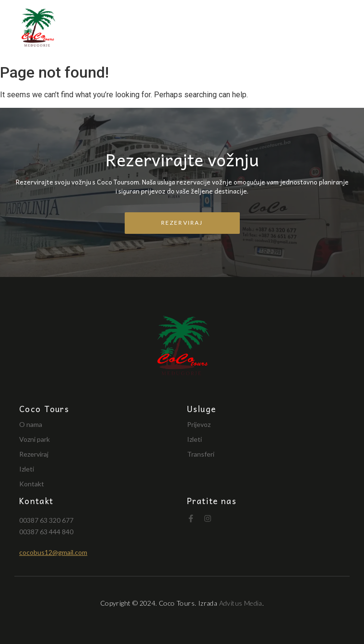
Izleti (27, 469)
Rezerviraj (34, 454)
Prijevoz (199, 424)
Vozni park (35, 439)
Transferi (201, 454)
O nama (31, 424)
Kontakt (32, 484)
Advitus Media (241, 603)
